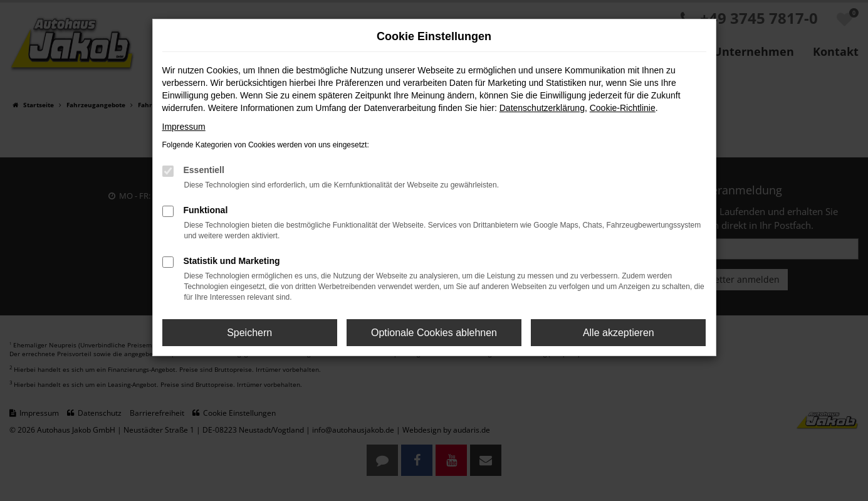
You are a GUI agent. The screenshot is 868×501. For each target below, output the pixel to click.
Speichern (249, 333)
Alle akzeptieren (619, 333)
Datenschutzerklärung (542, 108)
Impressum (184, 127)
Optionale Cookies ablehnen (434, 333)
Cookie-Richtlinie (623, 108)
